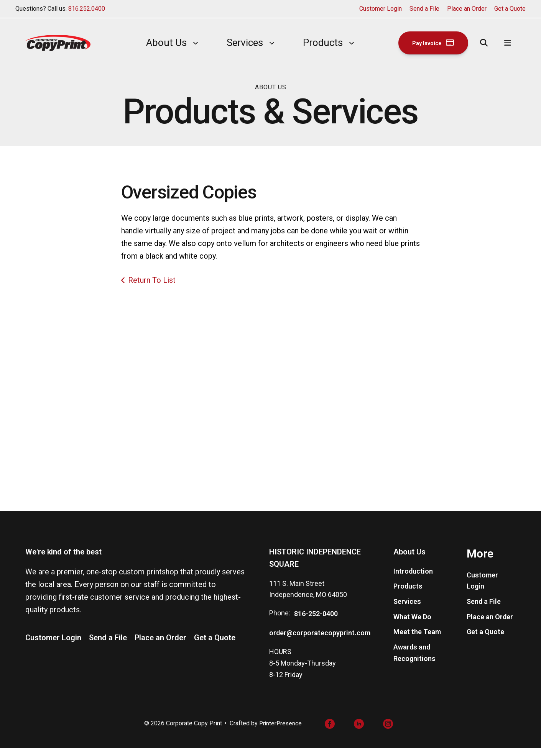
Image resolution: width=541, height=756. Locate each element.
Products (317, 43)
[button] (484, 43)
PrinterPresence (280, 731)
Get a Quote (510, 9)
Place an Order (467, 9)
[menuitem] (161, 43)
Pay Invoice (428, 43)
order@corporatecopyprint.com (320, 641)
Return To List (152, 280)
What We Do (412, 625)
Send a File (424, 9)
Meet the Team (417, 640)
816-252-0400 (316, 622)
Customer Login (381, 9)
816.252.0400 (87, 9)
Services (239, 43)
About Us (161, 43)
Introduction (413, 579)
